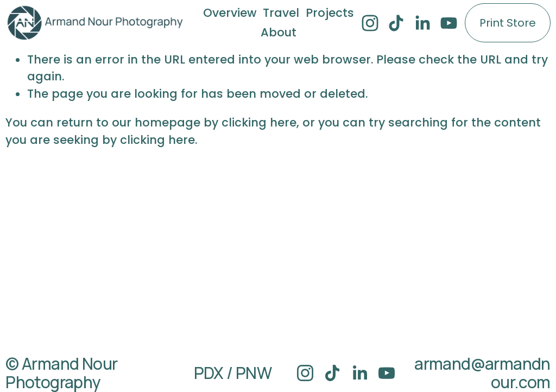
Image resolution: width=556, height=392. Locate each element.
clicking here (259, 122)
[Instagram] (370, 23)
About (279, 32)
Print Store (508, 23)
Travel (281, 13)
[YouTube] (449, 23)
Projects (330, 13)
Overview (230, 13)
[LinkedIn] (422, 23)
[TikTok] (396, 23)
